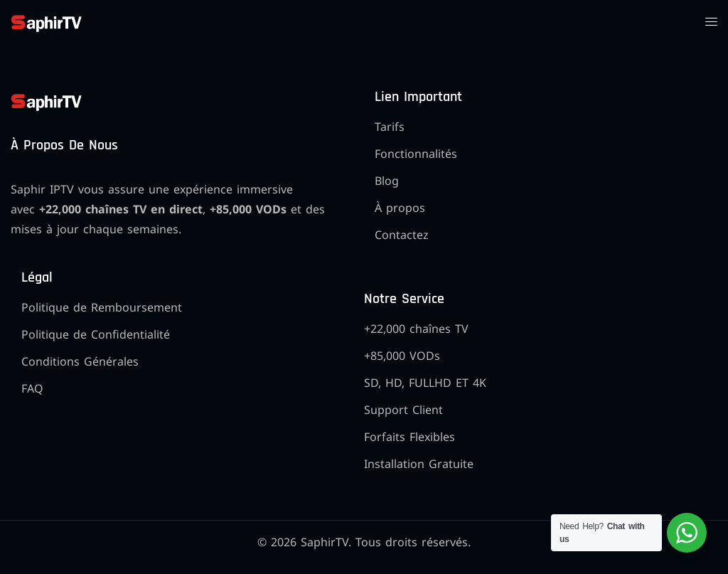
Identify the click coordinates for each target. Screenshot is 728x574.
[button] (711, 21)
